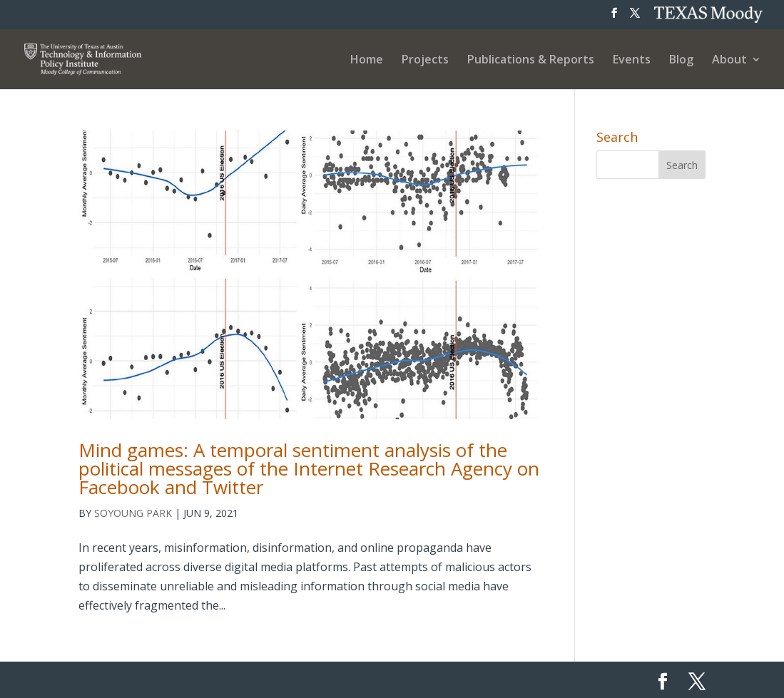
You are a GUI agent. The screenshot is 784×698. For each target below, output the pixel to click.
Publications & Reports (531, 61)
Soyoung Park (133, 513)
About (729, 61)
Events (632, 61)
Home (367, 61)
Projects (425, 61)
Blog (681, 61)
